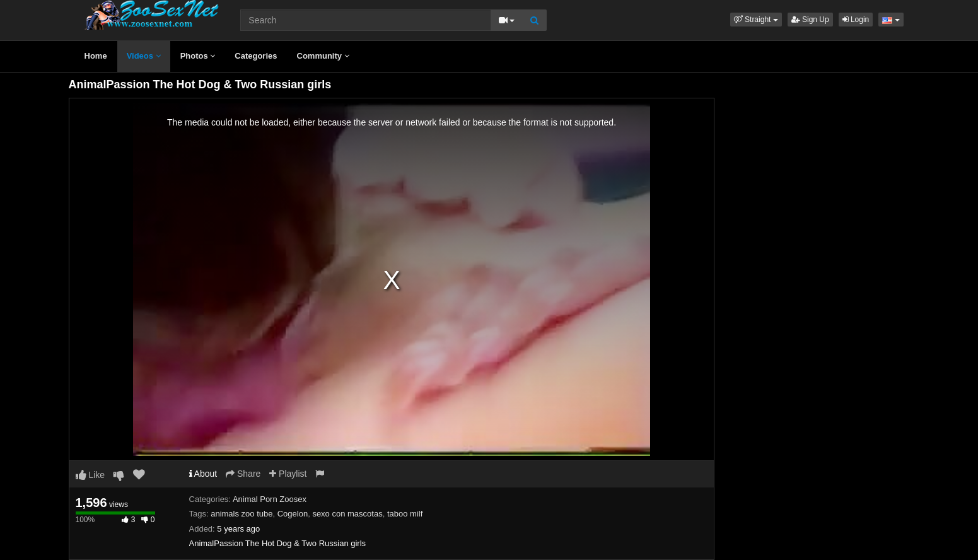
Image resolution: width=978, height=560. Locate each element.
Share (243, 474)
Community (323, 56)
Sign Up (810, 20)
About (203, 474)
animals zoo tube (242, 514)
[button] (756, 20)
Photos (198, 56)
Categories (256, 56)
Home (96, 56)
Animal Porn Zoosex (270, 499)
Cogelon (293, 514)
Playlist (288, 474)
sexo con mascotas (347, 514)
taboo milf (405, 514)
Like (90, 475)
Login (856, 20)
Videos (144, 56)
